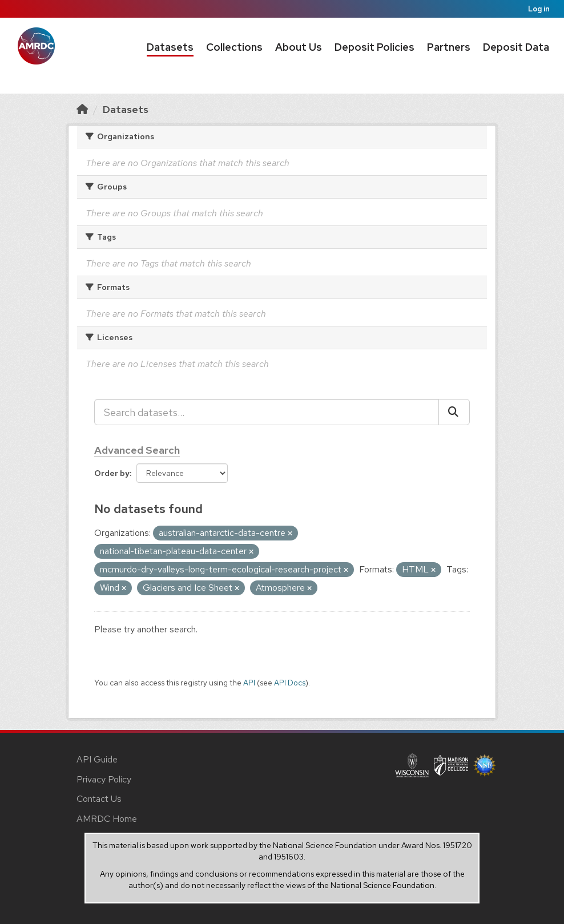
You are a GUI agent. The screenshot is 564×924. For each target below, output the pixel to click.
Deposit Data (516, 47)
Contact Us (99, 799)
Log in (539, 9)
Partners (449, 47)
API (249, 683)
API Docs (290, 683)
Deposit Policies (374, 47)
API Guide (97, 759)
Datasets (170, 47)
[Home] (82, 109)
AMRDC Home (107, 819)
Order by (112, 473)
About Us (299, 47)
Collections (234, 47)
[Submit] (454, 412)
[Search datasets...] (267, 412)
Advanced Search (137, 450)
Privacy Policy (104, 779)
